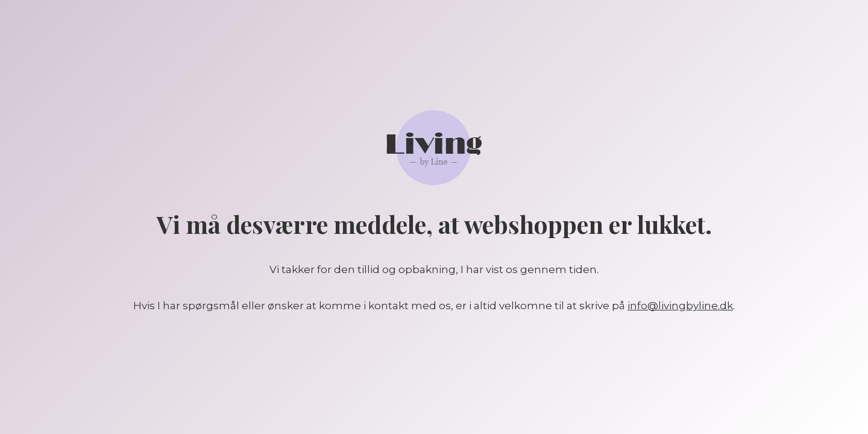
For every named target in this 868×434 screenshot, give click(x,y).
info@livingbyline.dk (680, 306)
